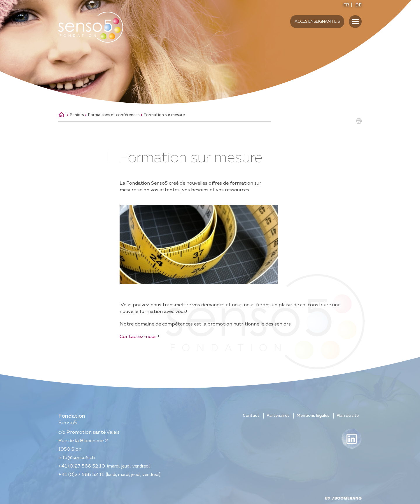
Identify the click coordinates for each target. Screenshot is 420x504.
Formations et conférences (114, 115)
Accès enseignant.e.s (317, 22)
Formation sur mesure (164, 115)
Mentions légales (313, 416)
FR (346, 5)
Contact (251, 416)
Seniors (77, 115)
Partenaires (278, 416)
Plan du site (348, 416)
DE (358, 5)
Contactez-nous (138, 337)
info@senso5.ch (77, 458)
